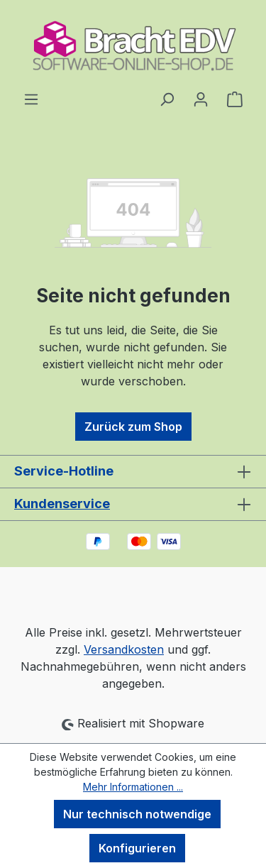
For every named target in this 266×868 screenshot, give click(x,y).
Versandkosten (124, 649)
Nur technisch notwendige (137, 814)
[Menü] (31, 99)
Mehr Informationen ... (133, 787)
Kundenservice (62, 504)
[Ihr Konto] (201, 99)
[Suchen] (167, 99)
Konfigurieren (137, 848)
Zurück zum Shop (133, 427)
